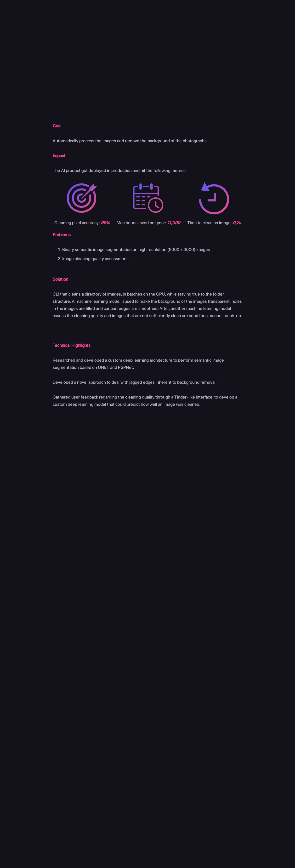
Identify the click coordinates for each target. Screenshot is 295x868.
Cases (187, 21)
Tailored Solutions (192, 793)
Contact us (273, 20)
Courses (271, 767)
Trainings (183, 801)
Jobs (141, 786)
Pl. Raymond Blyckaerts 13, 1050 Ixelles (42, 784)
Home (99, 21)
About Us (145, 779)
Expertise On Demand (195, 779)
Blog (141, 793)
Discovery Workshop (194, 786)
